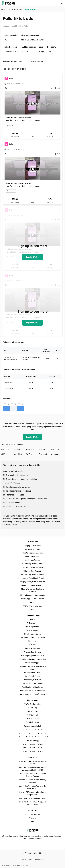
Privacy (24, 860)
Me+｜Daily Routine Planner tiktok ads (20, 454)
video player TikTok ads (13, 471)
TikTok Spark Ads (33, 627)
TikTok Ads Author (32, 719)
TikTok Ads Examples (32, 704)
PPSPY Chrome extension (32, 606)
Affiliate (32, 610)
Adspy (32, 620)
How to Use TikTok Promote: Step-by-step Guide (33, 781)
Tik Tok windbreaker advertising (16, 475)
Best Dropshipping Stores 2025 (32, 656)
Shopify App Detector (32, 560)
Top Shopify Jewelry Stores (32, 683)
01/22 (41, 744)
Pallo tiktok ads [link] (30, 9)
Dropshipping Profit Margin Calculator (32, 578)
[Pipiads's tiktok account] (35, 853)
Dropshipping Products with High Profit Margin (32, 668)
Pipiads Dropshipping (32, 663)
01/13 (32, 748)
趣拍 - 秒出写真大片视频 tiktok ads (20, 449)
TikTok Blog (33, 708)
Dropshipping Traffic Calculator (32, 564)
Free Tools (33, 602)
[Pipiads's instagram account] (40, 853)
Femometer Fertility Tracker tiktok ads (45, 454)
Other (45, 737)
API (32, 822)
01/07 (41, 751)
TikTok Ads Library (33, 630)
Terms (30, 860)
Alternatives (32, 641)
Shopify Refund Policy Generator (32, 585)
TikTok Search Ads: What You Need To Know (32, 763)
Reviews (32, 645)
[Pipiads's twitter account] (30, 853)
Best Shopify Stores (32, 676)
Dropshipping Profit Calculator (32, 575)
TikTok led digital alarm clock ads (17, 507)
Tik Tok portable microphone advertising (20, 479)
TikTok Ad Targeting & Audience (33, 553)
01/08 (32, 751)
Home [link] (3, 9)
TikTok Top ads (32, 711)
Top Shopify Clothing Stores (32, 687)
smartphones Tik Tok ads (13, 495)
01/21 (24, 748)
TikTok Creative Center (32, 634)
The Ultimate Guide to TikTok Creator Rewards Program (33, 775)
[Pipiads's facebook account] (25, 853)
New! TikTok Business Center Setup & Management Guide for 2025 (33, 769)
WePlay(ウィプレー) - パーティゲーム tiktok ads (32, 454)
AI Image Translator (32, 648)
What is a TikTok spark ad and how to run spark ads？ (32, 793)
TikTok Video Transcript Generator (33, 638)
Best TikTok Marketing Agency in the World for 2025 (32, 787)
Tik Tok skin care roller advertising (17, 487)
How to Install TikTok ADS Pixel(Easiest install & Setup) (32, 803)
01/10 (41, 748)
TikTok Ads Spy (32, 623)
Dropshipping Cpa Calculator (32, 567)
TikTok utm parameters (32, 549)
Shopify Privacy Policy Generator (32, 582)
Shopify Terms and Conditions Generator (32, 590)
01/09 (24, 751)
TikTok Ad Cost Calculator (32, 571)
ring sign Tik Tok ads (11, 483)
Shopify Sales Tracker (32, 546)
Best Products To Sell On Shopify (32, 691)
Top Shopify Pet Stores (33, 680)
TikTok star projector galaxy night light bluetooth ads (25, 499)
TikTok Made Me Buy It (32, 673)
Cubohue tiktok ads (57, 454)
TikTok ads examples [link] (15, 9)
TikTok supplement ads (13, 503)
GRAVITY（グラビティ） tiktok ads (32, 449)
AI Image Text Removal (32, 652)
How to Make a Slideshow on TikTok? (32, 798)
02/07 (24, 744)
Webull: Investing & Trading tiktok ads (8, 449)
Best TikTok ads (32, 715)
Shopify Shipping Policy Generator (32, 599)
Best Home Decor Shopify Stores (33, 694)
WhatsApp (33, 818)
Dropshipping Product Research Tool (32, 659)
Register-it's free (33, 257)
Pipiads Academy (32, 722)
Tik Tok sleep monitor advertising (17, 491)
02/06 (32, 744)
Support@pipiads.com (32, 814)
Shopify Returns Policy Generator (32, 595)
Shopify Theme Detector (32, 557)
